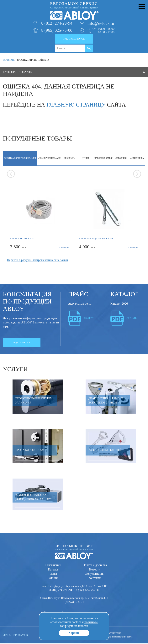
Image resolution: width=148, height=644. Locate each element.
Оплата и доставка (95, 565)
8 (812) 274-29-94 (57, 24)
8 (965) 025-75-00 (57, 31)
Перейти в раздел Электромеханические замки (37, 261)
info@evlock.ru (101, 24)
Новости (95, 570)
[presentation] (11, 174)
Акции (53, 578)
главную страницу (76, 105)
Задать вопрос (22, 343)
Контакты (95, 578)
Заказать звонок (74, 39)
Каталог (53, 570)
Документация (95, 574)
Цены (53, 574)
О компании (53, 565)
